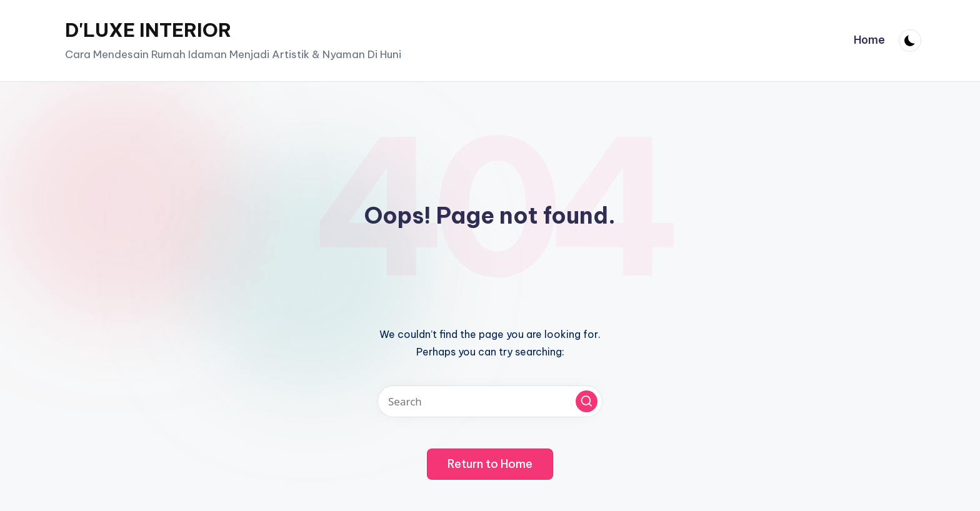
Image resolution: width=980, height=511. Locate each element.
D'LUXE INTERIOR (148, 30)
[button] (587, 401)
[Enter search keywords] (490, 401)
